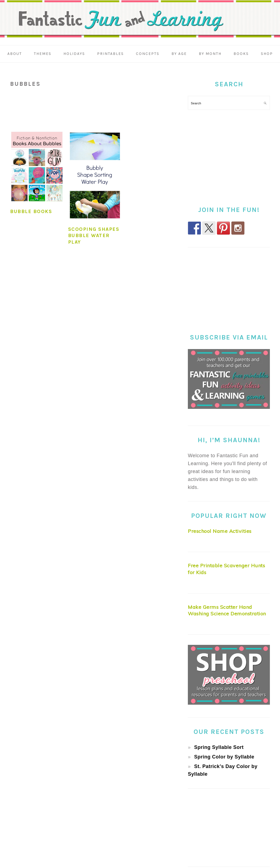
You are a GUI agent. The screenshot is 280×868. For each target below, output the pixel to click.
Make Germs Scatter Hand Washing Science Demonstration (227, 610)
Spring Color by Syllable (224, 757)
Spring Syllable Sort (219, 747)
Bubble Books (31, 211)
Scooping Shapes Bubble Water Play (94, 236)
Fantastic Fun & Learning (140, 20)
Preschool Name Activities (220, 531)
